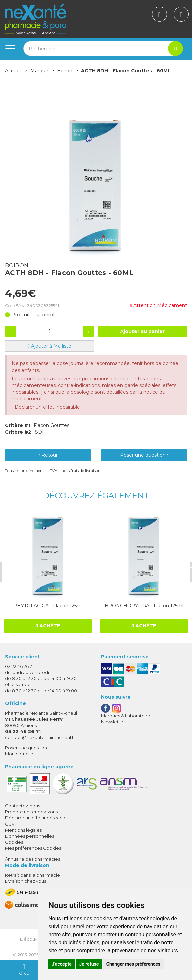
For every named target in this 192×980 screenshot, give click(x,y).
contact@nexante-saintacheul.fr (40, 737)
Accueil (13, 71)
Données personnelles (29, 836)
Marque (39, 71)
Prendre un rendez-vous (31, 812)
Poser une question (26, 748)
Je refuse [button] (89, 964)
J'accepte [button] (62, 964)
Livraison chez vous (25, 881)
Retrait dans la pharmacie (32, 875)
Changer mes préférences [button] (133, 964)
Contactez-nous (22, 806)
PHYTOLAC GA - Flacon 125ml (48, 606)
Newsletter (113, 722)
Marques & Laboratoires (127, 716)
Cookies (14, 842)
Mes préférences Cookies (33, 848)
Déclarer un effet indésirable (47, 407)
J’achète (48, 625)
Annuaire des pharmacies (32, 859)
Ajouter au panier (142, 331)
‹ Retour (48, 455)
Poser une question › (144, 455)
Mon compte (19, 754)
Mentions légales (23, 830)
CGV (10, 824)
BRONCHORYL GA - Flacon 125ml (144, 606)
